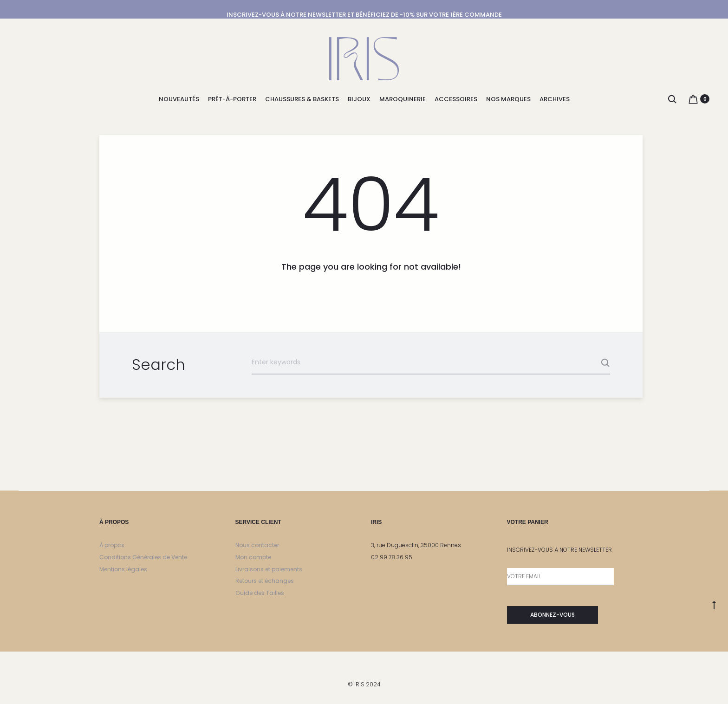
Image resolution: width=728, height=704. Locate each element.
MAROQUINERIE (403, 99)
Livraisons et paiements (269, 569)
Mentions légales (123, 569)
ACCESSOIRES (456, 99)
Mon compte (253, 557)
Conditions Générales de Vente (143, 557)
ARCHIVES (555, 99)
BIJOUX (359, 99)
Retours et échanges (265, 581)
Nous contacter (257, 545)
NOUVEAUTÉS (179, 99)
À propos (112, 545)
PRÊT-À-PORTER (232, 99)
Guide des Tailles (260, 593)
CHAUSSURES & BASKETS (302, 99)
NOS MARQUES (508, 99)
